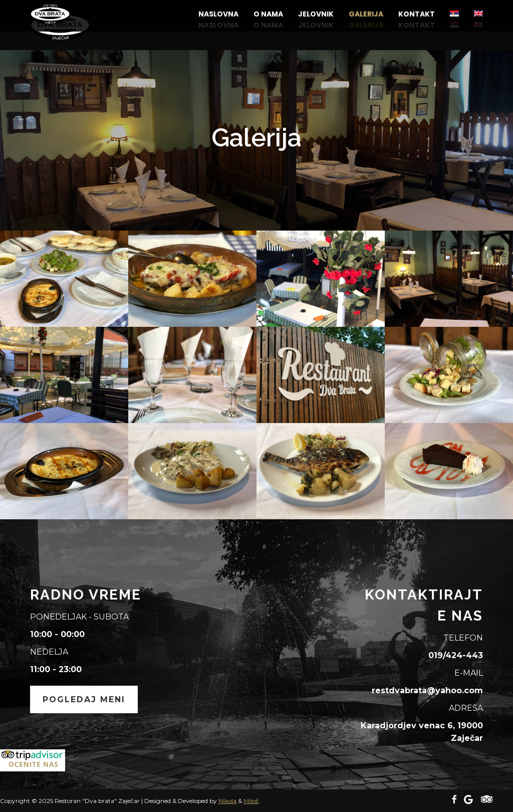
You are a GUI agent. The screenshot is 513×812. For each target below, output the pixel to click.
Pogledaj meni (84, 699)
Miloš (251, 801)
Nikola (227, 801)
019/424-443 (456, 655)
